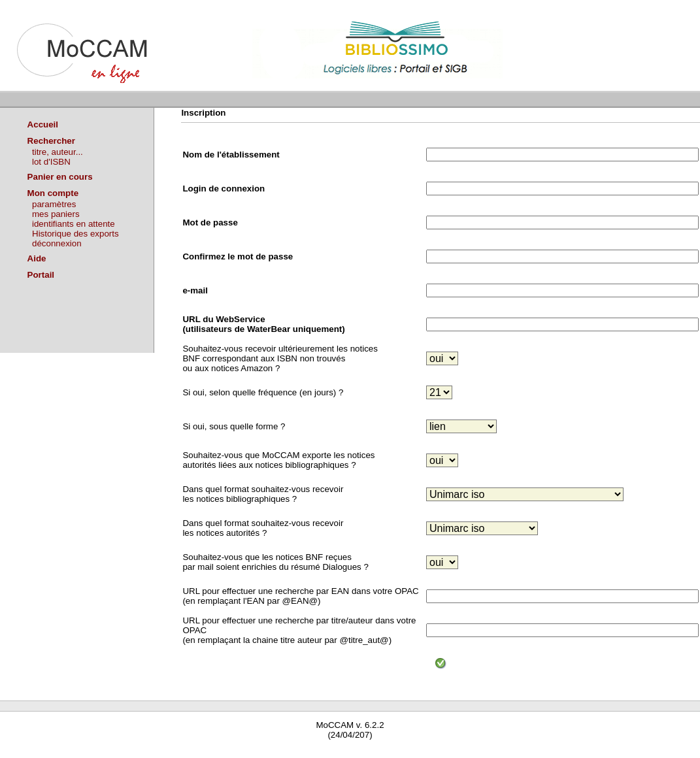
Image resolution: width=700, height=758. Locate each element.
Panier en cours (60, 177)
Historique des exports (75, 234)
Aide (37, 258)
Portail (41, 275)
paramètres (54, 204)
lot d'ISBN (51, 162)
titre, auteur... (58, 152)
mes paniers (56, 214)
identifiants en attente (74, 224)
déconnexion (57, 243)
